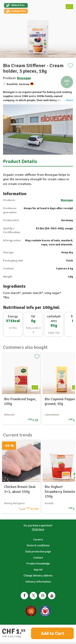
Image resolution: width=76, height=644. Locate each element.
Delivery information (38, 582)
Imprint (38, 570)
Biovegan (24, 78)
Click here (38, 529)
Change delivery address (38, 576)
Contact (38, 558)
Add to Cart (52, 633)
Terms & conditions (38, 545)
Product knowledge (38, 564)
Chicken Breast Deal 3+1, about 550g (20, 489)
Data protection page (38, 552)
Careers (38, 540)
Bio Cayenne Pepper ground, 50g (60, 401)
